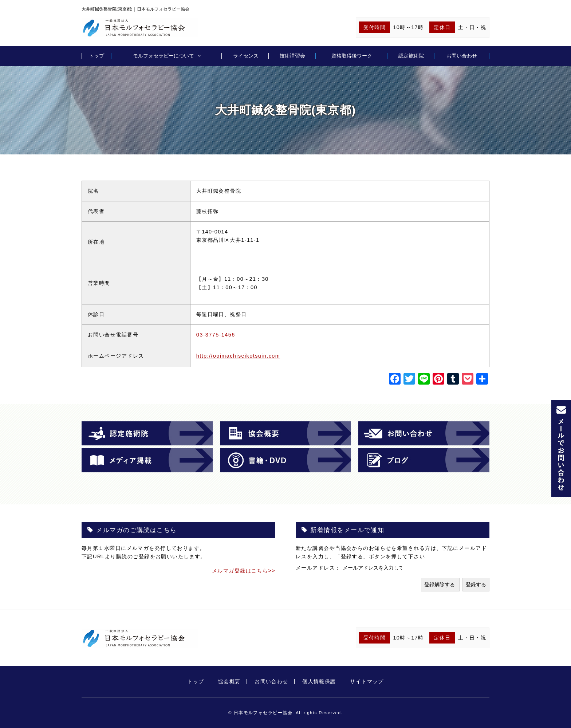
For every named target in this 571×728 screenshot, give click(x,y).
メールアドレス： (319, 568)
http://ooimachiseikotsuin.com (238, 356)
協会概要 (229, 681)
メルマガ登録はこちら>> (244, 571)
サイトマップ (367, 681)
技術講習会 (292, 56)
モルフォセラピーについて (164, 56)
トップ (97, 56)
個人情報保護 (319, 681)
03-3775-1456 (216, 335)
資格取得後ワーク (352, 56)
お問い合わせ (462, 56)
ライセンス (246, 56)
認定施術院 (411, 56)
